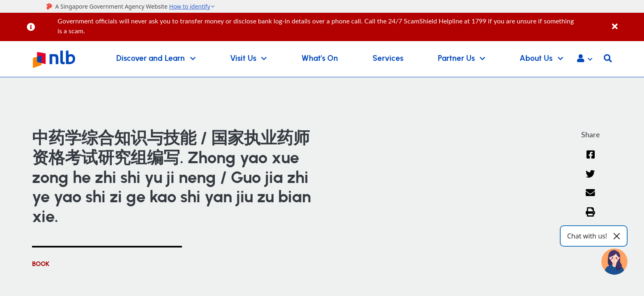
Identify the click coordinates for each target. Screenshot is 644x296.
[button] (585, 59)
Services (388, 59)
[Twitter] (591, 179)
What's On (320, 59)
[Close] (627, 22)
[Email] (591, 198)
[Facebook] (590, 160)
